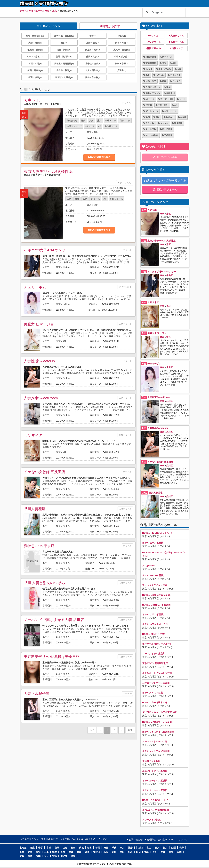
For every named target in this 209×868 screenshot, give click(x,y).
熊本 (38, 856)
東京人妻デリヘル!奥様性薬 (48, 172)
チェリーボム (35, 287)
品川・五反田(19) (64, 57)
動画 (148, 117)
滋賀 (55, 852)
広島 (130, 852)
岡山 (122, 852)
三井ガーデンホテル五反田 (156, 683)
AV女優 (149, 69)
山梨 (173, 848)
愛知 (38, 852)
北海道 (23, 848)
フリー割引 (163, 105)
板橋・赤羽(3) (122, 64)
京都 (63, 852)
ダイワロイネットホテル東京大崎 (159, 712)
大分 (46, 856)
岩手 (40, 848)
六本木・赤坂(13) (35, 57)
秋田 (57, 848)
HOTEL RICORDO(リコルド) (157, 533)
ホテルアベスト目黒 (153, 693)
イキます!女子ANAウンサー (47, 250)
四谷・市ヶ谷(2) (93, 77)
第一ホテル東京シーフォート (157, 644)
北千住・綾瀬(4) (93, 64)
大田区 (66, 304)
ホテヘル (127, 472)
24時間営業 (151, 57)
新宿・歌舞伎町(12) (35, 36)
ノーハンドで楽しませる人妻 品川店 (54, 620)
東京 (89, 132)
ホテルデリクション (100, 864)
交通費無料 (151, 63)
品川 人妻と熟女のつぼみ (44, 583)
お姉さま (170, 117)
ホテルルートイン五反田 (155, 781)
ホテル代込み (165, 69)
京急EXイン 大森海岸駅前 (156, 810)
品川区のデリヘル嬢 (165, 157)
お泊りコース (111, 126)
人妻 (91, 121)
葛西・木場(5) (35, 64)
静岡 (30, 852)
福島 (73, 848)
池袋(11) (122, 36)
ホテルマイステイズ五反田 (156, 751)
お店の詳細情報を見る (99, 157)
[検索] (163, 13)
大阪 (71, 852)
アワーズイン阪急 (151, 820)
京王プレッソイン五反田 (155, 771)
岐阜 (22, 852)
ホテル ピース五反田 (153, 543)
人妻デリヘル (124, 183)
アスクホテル (149, 566)
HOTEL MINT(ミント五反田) (157, 605)
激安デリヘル (154, 42)
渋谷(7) (93, 36)
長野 (182, 848)
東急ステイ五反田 (151, 761)
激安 (83, 121)
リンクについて (179, 840)
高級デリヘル (125, 435)
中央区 (66, 267)
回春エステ (125, 121)
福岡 (179, 852)
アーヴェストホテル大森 (155, 741)
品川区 (66, 378)
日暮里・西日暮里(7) (64, 64)
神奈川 (131, 848)
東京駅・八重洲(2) (64, 77)
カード (182, 99)
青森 (32, 848)
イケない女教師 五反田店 (44, 472)
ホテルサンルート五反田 (155, 790)
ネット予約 (151, 129)
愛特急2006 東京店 (39, 546)
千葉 (114, 848)
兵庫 (79, 852)
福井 (165, 848)
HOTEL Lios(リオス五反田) (156, 595)
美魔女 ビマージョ (39, 324)
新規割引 (178, 123)
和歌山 (96, 852)
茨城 (81, 848)
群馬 (98, 848)
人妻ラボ (32, 100)
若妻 (85, 199)
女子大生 (150, 123)
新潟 (141, 848)
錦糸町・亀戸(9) (93, 50)
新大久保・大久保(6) (64, 36)
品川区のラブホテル (165, 190)
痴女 (158, 117)
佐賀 (22, 856)
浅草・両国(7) (122, 43)
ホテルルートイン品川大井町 (157, 673)
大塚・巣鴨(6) (35, 43)
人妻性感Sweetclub (39, 361)
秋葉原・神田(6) (35, 50)
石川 (157, 848)
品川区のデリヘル (48, 26)
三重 (46, 852)
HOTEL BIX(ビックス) (154, 634)
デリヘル (127, 103)
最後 (130, 730)
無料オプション (153, 93)
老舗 (168, 87)
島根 (114, 852)
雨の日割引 (167, 129)
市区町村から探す (108, 26)
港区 (96, 132)
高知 (171, 852)
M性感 (183, 117)
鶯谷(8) (64, 43)
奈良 (87, 852)
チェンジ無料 (152, 135)
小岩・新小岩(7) (122, 57)
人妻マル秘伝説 (37, 694)
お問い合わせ (136, 840)
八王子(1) (122, 70)
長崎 (30, 856)
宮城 (49, 848)
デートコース (152, 111)
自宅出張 (170, 93)
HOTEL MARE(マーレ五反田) (157, 722)
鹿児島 (64, 856)
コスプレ (164, 123)
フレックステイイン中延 (155, 585)
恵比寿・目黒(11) (122, 50)
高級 (174, 63)
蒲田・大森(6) (93, 57)
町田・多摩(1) (35, 77)
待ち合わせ (72, 121)
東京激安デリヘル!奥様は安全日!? (51, 657)
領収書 (149, 105)
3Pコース (90, 126)
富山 (149, 848)
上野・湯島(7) (93, 43)
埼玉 (106, 848)
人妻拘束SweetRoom (41, 398)
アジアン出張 (125, 287)
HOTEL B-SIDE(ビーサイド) (157, 800)
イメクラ (176, 81)
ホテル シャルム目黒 (153, 575)
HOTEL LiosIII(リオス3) (155, 702)
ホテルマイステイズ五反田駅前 (158, 732)
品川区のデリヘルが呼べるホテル (165, 180)
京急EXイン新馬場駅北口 (155, 663)
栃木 (89, 848)
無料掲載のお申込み (157, 840)
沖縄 (73, 856)
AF (100, 126)
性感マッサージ (74, 126)
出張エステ (110, 121)
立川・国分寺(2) (93, 70)
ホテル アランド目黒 (153, 614)
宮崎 (55, 856)
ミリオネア (33, 435)
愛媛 (163, 852)
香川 (155, 852)
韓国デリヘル (154, 48)
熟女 (99, 121)
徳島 (147, 852)
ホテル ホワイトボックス (155, 624)
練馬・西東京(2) (35, 70)
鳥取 (106, 852)
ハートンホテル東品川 (154, 654)
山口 (138, 852)
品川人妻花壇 (35, 509)
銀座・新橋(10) (64, 50)
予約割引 (168, 135)
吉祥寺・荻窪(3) (64, 70)
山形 (65, 848)
